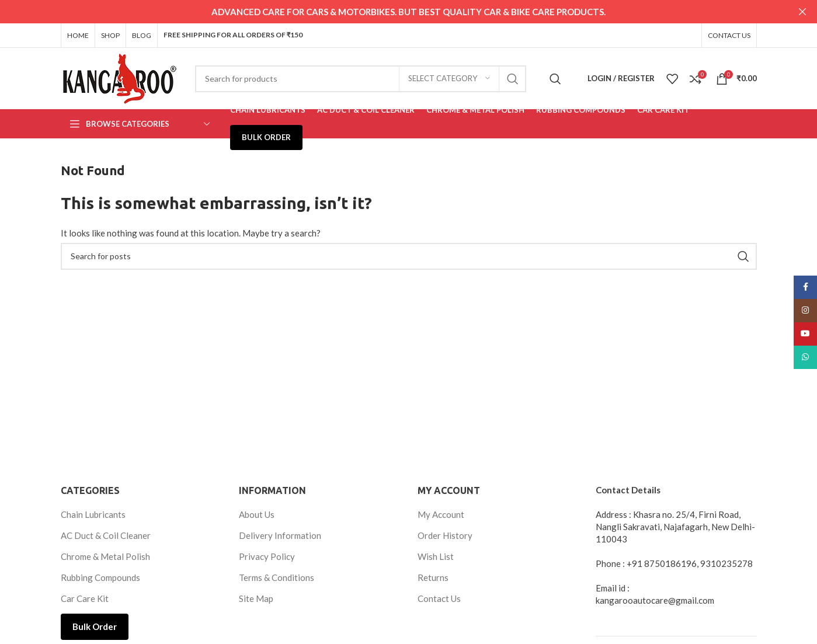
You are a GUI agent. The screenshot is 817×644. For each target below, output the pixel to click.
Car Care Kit (85, 598)
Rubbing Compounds (100, 577)
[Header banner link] (391, 12)
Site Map (256, 598)
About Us (257, 514)
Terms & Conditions (277, 577)
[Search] (361, 78)
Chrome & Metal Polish (105, 556)
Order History (445, 535)
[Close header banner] (802, 12)
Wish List (436, 556)
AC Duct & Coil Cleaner (106, 535)
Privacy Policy (267, 556)
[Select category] (449, 78)
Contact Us (439, 598)
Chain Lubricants (93, 514)
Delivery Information (280, 535)
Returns (433, 577)
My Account (441, 514)
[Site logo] (119, 76)
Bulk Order (95, 626)
